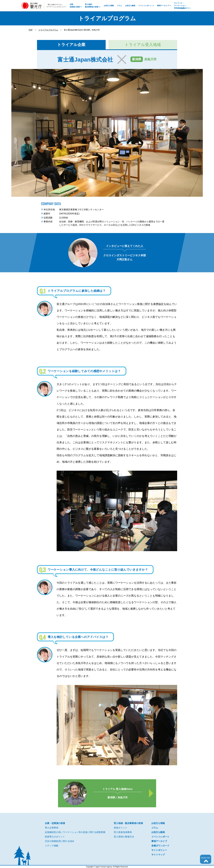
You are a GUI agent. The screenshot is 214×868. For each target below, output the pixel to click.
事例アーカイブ (164, 6)
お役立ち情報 (109, 6)
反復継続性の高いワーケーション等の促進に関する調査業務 (75, 832)
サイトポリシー (159, 850)
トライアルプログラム (48, 30)
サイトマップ (158, 855)
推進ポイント (121, 828)
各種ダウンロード (160, 846)
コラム (119, 6)
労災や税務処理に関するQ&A (60, 841)
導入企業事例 (52, 828)
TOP (31, 30)
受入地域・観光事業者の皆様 (93, 6)
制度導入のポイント (55, 837)
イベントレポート (146, 6)
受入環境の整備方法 (124, 837)
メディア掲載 (52, 846)
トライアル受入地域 (143, 45)
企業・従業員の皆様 (76, 6)
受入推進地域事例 (123, 832)
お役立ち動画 (130, 6)
